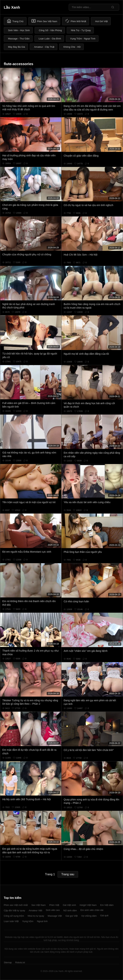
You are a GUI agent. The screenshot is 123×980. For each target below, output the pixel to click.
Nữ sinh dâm (70, 910)
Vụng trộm (28, 921)
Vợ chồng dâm (89, 916)
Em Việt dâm (107, 905)
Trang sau (68, 874)
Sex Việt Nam (39, 905)
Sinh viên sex (53, 910)
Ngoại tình (42, 921)
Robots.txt (20, 963)
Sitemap (8, 963)
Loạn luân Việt (11, 921)
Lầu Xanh (12, 7)
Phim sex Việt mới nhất (16, 905)
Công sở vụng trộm (14, 916)
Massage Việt (55, 916)
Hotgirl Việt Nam (88, 905)
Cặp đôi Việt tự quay (14, 910)
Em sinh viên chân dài (92, 910)
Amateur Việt (35, 910)
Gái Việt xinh (69, 905)
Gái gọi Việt (72, 916)
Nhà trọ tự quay (36, 916)
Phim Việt (54, 905)
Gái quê (104, 915)
